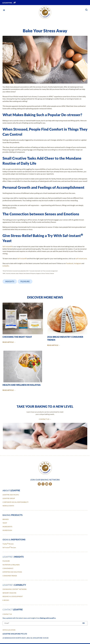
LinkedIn (6, 266)
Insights (10, 281)
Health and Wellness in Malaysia (22, 385)
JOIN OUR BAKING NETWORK (45, 480)
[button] (4, 10)
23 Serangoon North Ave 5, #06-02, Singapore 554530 (25, 638)
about (11, 490)
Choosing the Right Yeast (17, 337)
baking (13, 515)
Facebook (70, 263)
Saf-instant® (7, 246)
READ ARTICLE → (9, 342)
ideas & (14, 539)
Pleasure (25, 281)
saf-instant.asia (81, 258)
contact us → (45, 419)
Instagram (77, 263)
